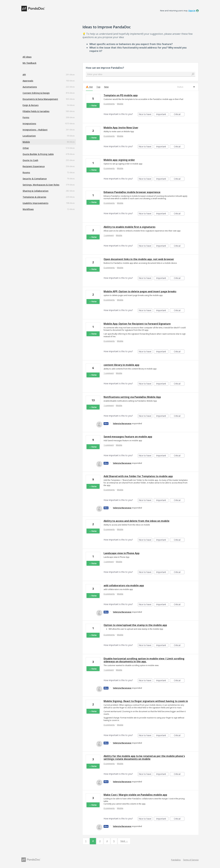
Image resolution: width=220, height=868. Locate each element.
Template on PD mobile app (121, 95)
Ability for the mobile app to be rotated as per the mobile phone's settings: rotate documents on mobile (144, 757)
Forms (26, 117)
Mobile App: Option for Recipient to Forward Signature (137, 324)
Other (26, 148)
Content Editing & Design (36, 93)
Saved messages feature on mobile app (128, 437)
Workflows (28, 209)
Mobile (26, 142)
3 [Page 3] (100, 841)
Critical (179, 115)
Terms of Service (191, 860)
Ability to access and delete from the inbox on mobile (137, 521)
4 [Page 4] (107, 841)
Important (162, 115)
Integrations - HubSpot (35, 130)
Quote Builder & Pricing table (38, 154)
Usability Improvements (35, 203)
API (24, 75)
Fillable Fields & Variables (36, 111)
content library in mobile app (121, 365)
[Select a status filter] (186, 87)
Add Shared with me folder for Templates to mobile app (138, 476)
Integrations (29, 124)
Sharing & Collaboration (36, 191)
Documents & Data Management (40, 99)
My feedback (29, 63)
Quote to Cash (30, 160)
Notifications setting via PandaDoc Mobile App (132, 397)
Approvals (28, 81)
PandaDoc (176, 860)
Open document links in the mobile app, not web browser (139, 259)
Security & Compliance (35, 179)
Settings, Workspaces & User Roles (41, 185)
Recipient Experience (34, 166)
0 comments (109, 104)
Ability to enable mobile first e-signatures (129, 227)
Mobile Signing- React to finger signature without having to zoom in (146, 701)
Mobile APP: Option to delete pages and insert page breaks (140, 291)
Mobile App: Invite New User (121, 128)
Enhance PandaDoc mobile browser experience (132, 192)
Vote (94, 105)
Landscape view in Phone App (122, 553)
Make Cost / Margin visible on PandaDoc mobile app (135, 795)
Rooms (26, 172)
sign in (192, 11)
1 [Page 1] (86, 841)
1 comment (109, 235)
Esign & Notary (31, 105)
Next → (124, 841)
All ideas (27, 57)
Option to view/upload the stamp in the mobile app (135, 625)
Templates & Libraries (34, 197)
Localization (29, 136)
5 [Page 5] (114, 841)
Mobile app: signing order (119, 160)
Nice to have (146, 115)
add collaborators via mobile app (124, 585)
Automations (30, 87)
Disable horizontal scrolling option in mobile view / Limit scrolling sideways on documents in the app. (144, 660)
